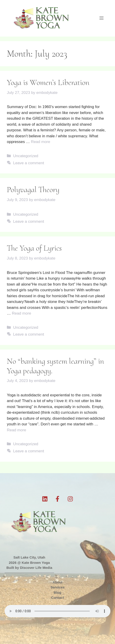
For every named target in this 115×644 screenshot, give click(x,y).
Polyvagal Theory (33, 190)
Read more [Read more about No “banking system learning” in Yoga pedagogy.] (16, 430)
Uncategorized (26, 156)
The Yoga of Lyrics (34, 248)
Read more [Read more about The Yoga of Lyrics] (22, 313)
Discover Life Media (36, 568)
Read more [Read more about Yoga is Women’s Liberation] (41, 142)
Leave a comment (29, 163)
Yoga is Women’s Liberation (48, 82)
